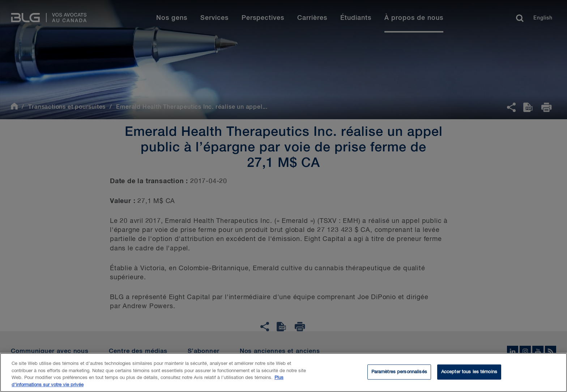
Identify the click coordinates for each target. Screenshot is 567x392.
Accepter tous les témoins (469, 373)
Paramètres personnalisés (399, 373)
